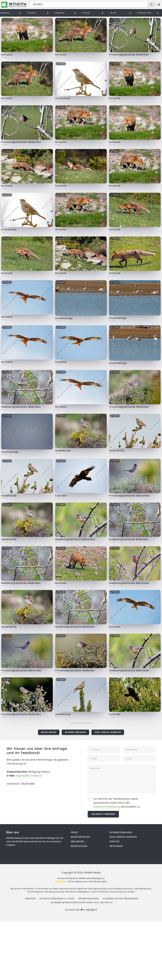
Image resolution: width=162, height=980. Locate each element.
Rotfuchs (7, 55)
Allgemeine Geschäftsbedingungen (120, 899)
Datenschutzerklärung (107, 807)
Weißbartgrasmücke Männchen (75, 539)
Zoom (7, 20)
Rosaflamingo (64, 318)
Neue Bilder (77, 842)
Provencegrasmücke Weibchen (129, 55)
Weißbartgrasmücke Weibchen (21, 407)
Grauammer (63, 98)
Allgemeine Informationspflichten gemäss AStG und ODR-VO (82, 902)
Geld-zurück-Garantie (108, 732)
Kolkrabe (61, 496)
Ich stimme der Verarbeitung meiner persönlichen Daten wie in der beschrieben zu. (117, 803)
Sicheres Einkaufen (75, 732)
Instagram (116, 846)
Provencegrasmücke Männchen (129, 496)
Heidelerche (63, 451)
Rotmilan (7, 317)
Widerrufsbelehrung (89, 899)
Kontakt (115, 842)
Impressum (30, 899)
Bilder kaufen (49, 732)
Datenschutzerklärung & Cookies (57, 899)
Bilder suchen (79, 846)
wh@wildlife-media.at (29, 776)
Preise (74, 832)
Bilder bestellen (80, 837)
